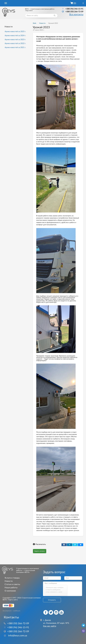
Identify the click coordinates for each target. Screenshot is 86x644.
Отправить (52, 600)
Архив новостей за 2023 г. (15, 40)
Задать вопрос (40, 551)
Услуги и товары (12, 578)
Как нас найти (50, 626)
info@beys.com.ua (15, 636)
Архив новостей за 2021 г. (15, 47)
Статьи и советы (12, 584)
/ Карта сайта (12, 600)
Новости (9, 27)
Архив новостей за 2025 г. (15, 32)
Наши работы (11, 588)
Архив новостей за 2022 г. (15, 43)
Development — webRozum (11, 611)
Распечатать (39, 544)
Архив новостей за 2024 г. (15, 36)
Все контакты (76, 14)
